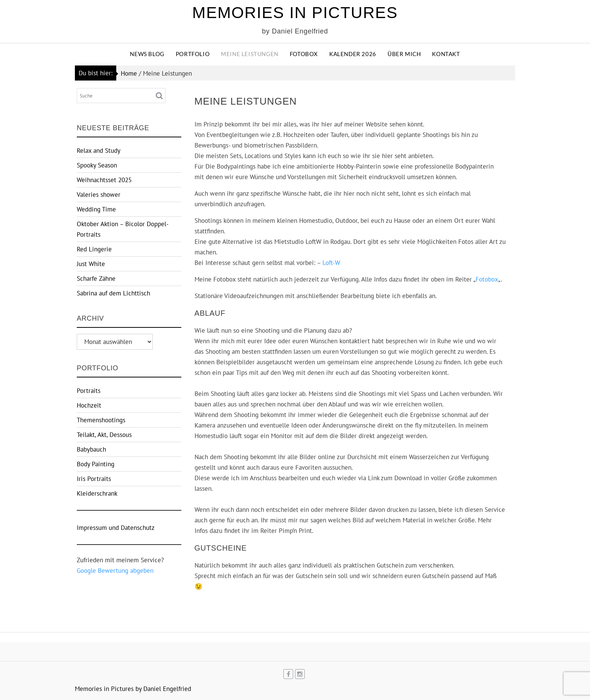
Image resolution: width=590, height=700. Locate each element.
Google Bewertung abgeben (115, 571)
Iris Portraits (94, 479)
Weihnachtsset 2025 (104, 180)
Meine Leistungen (250, 54)
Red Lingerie (94, 249)
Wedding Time (96, 209)
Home (129, 73)
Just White (91, 264)
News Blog (147, 54)
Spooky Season (97, 165)
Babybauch (91, 449)
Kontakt (446, 54)
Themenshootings (101, 420)
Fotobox (304, 54)
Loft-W (331, 263)
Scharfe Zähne (96, 278)
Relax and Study (99, 151)
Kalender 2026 (353, 54)
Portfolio (193, 54)
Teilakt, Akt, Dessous (104, 435)
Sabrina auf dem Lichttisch (113, 293)
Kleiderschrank (97, 493)
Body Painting (96, 464)
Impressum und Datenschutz (116, 528)
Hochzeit (89, 405)
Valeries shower (99, 195)
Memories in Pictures (295, 13)
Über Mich (404, 54)
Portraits (89, 391)
